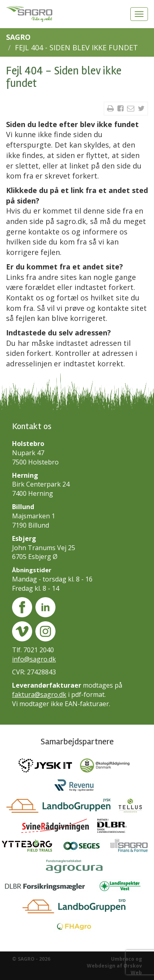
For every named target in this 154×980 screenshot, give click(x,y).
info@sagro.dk (34, 659)
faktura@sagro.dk (39, 694)
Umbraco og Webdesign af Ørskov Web (114, 966)
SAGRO (18, 37)
